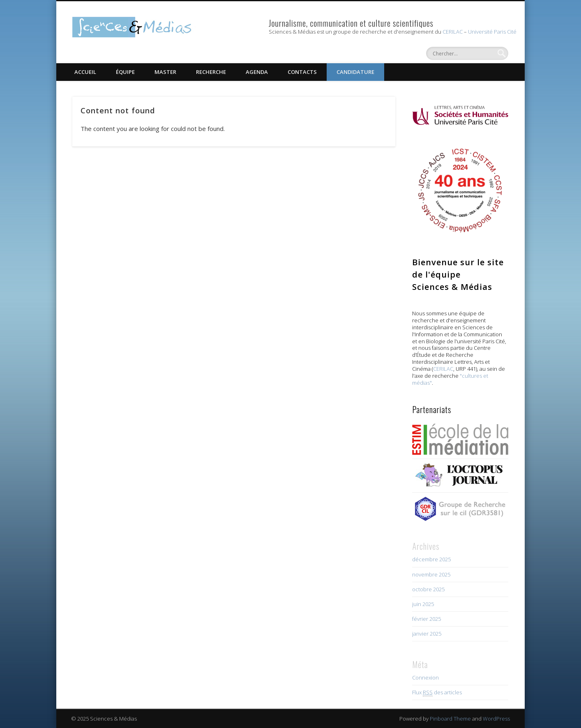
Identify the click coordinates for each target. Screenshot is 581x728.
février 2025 (427, 619)
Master (165, 72)
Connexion (425, 677)
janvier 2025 (427, 634)
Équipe (125, 72)
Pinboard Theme (450, 719)
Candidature (355, 72)
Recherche (211, 72)
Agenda (257, 72)
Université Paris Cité (492, 32)
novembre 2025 (431, 574)
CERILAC (453, 32)
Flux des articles (437, 692)
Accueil (85, 72)
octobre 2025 (428, 589)
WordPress (496, 719)
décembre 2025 (431, 559)
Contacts (302, 72)
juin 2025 (423, 604)
